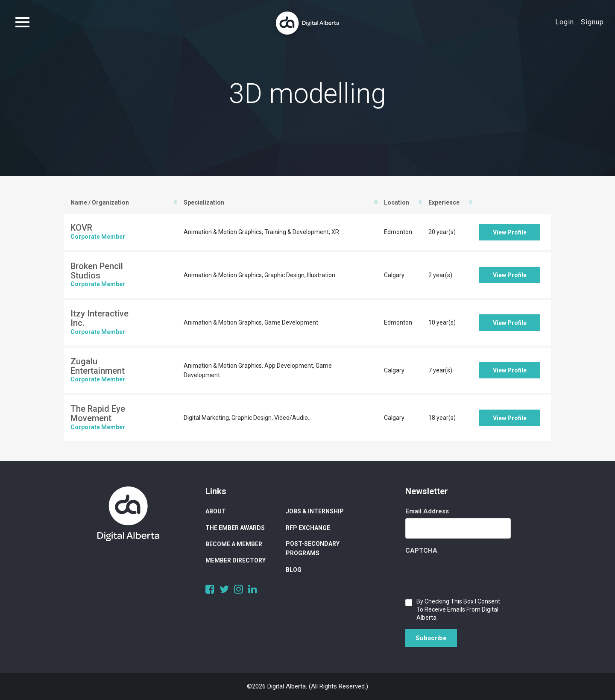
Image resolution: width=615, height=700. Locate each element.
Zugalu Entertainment (98, 366)
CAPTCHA (421, 551)
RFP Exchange (308, 528)
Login (565, 22)
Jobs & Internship (315, 511)
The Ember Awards (235, 528)
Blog (294, 570)
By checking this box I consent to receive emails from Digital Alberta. (458, 609)
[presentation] (470, 574)
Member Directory (236, 560)
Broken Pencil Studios (97, 271)
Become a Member (234, 544)
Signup (592, 22)
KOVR (81, 228)
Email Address (427, 511)
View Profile (510, 232)
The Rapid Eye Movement (98, 413)
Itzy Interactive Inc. (100, 318)
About (216, 511)
